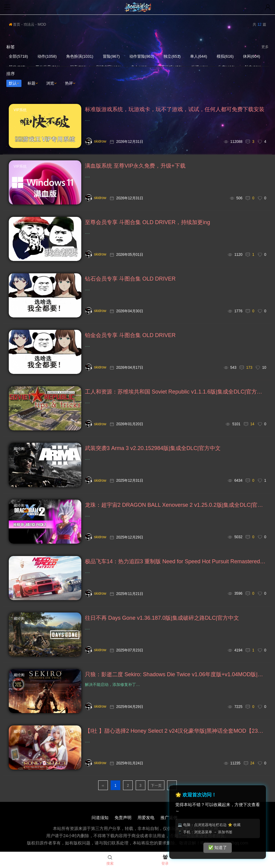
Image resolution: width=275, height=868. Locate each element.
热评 (70, 83)
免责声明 (123, 818)
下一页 (156, 786)
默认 (14, 83)
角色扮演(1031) (80, 56)
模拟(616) (225, 56)
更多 (265, 47)
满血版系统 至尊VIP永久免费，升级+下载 (135, 166)
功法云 (29, 24)
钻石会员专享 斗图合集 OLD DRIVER (130, 279)
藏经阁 (19, 223)
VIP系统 (20, 110)
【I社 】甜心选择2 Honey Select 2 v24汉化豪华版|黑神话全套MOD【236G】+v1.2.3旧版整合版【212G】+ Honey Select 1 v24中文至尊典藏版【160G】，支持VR (176, 731)
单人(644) (199, 56)
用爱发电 (146, 818)
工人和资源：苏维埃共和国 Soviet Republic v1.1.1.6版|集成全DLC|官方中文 (176, 392)
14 (252, 424)
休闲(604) (251, 56)
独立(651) (172, 56)
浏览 (51, 83)
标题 (33, 83)
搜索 (110, 860)
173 (249, 368)
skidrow (96, 141)
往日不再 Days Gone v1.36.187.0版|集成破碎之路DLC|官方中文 (162, 618)
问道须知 (100, 818)
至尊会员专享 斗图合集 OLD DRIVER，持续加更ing (147, 222)
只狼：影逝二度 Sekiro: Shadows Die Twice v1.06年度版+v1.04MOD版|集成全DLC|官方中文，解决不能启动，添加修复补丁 (176, 674)
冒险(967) (111, 56)
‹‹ (103, 786)
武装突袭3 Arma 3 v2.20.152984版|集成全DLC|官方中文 (153, 448)
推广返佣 (169, 818)
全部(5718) (18, 56)
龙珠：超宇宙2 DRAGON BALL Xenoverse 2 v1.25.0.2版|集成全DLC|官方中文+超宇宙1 (176, 505)
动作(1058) (47, 56)
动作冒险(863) (142, 56)
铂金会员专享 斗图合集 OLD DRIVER (130, 335)
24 (252, 763)
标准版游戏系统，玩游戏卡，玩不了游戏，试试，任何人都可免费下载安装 (175, 109)
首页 (15, 24)
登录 (165, 860)
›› (172, 786)
